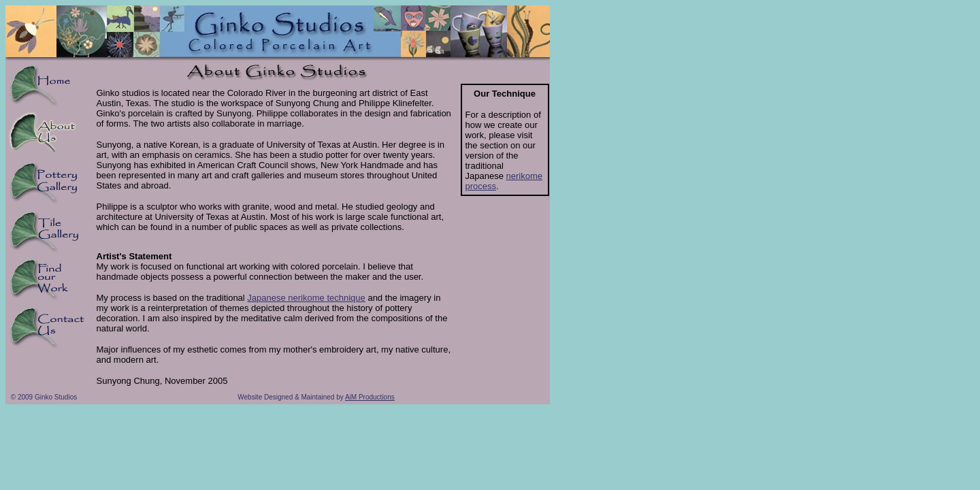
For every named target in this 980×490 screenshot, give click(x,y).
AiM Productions (370, 397)
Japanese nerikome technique (306, 298)
